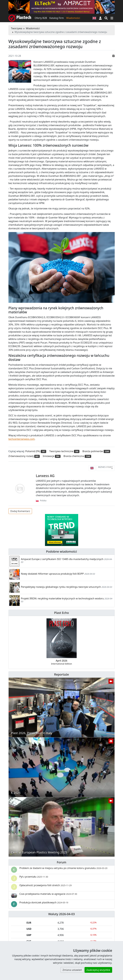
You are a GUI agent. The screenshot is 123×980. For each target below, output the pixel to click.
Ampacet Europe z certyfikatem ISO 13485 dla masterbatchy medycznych (62, 559)
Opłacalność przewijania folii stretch (46, 885)
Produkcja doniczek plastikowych (44, 902)
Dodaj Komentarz (20, 511)
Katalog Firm (57, 18)
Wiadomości (73, 18)
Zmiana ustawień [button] (72, 970)
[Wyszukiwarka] (106, 18)
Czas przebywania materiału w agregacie (48, 894)
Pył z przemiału (34, 877)
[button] (100, 18)
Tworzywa (17, 28)
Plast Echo (61, 613)
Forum (61, 862)
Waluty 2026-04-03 (62, 914)
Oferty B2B (41, 18)
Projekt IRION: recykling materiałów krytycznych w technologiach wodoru (62, 598)
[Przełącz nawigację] (112, 18)
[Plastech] (20, 18)
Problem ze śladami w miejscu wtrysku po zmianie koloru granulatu (63, 868)
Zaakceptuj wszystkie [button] (98, 970)
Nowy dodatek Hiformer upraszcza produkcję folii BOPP (52, 574)
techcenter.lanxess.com (22, 439)
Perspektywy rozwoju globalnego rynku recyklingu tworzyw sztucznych (61, 587)
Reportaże (61, 674)
